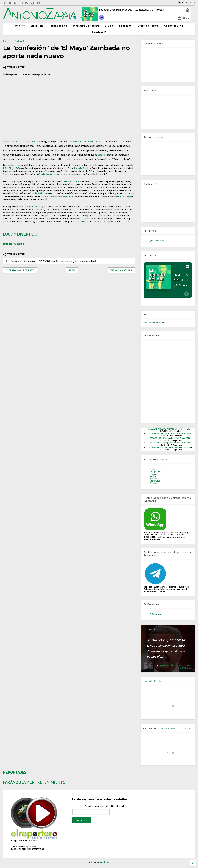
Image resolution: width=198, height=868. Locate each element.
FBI (5, 168)
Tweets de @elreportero (155, 323)
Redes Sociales (58, 26)
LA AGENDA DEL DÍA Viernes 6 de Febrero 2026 (170, 429)
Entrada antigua (121, 270)
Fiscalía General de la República (56, 196)
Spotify (153, 469)
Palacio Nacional (123, 196)
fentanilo (30, 159)
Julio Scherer (79, 221)
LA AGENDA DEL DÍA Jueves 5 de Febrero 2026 (170, 433)
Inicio (20, 26)
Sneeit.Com (105, 862)
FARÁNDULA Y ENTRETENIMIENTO (34, 782)
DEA (18, 168)
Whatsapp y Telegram (86, 26)
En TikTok (37, 26)
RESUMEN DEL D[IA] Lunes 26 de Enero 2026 (170, 443)
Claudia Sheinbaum (39, 193)
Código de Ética (173, 26)
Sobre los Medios (148, 26)
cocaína (102, 155)
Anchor (153, 476)
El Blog (109, 26)
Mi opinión (125, 26)
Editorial (19, 41)
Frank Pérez (35, 206)
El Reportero (156, 614)
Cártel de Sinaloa (70, 181)
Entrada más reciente (20, 270)
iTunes (153, 474)
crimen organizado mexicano (83, 141)
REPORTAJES (15, 772)
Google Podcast (157, 472)
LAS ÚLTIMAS (152, 681)
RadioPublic (155, 481)
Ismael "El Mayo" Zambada (21, 141)
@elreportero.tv (158, 241)
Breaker (154, 483)
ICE (10, 168)
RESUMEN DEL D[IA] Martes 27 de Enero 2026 (170, 438)
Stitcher (154, 479)
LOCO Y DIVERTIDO (20, 234)
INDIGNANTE (15, 244)
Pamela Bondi (81, 168)
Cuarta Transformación (50, 174)
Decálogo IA (99, 32)
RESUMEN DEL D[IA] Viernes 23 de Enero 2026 (170, 447)
